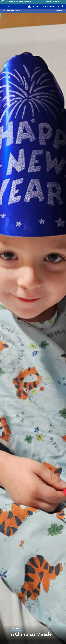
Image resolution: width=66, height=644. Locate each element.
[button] (6, 6)
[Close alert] (63, 2)
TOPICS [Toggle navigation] (60, 11)
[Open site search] (63, 6)
